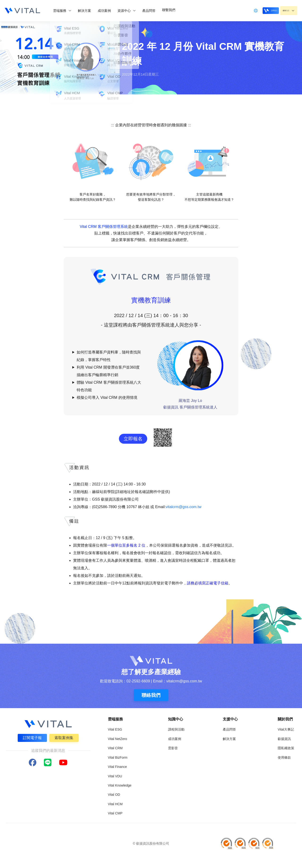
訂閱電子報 (32, 737)
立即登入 (258, 10)
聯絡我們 (151, 695)
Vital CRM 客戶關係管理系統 (104, 227)
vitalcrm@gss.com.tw (183, 507)
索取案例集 (65, 737)
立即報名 (133, 439)
